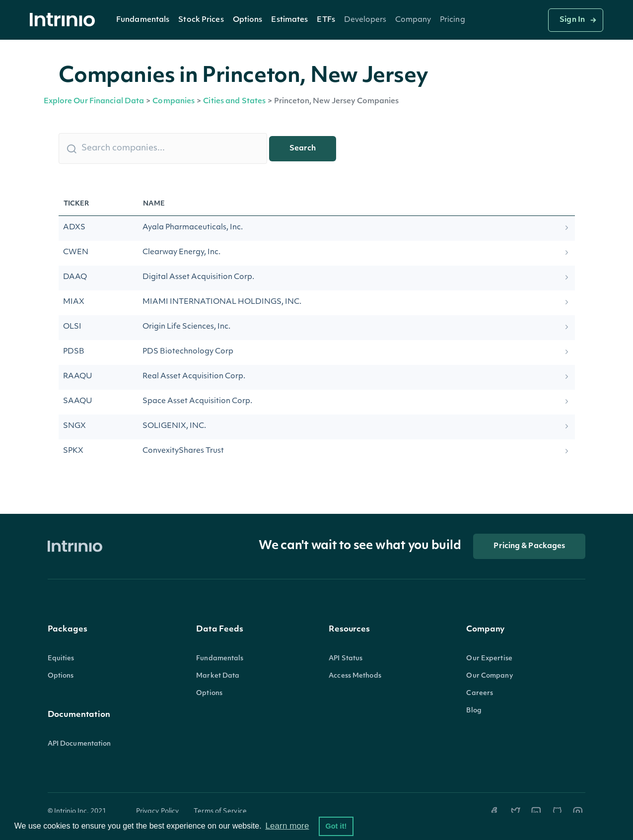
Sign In (572, 20)
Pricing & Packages (529, 546)
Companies (174, 102)
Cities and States (234, 102)
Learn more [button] (287, 826)
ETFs (326, 20)
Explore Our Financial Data (94, 102)
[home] (65, 20)
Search (303, 149)
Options (248, 20)
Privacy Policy (158, 811)
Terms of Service (220, 811)
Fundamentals (143, 20)
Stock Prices (201, 20)
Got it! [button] (336, 826)
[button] (143, 20)
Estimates (289, 20)
